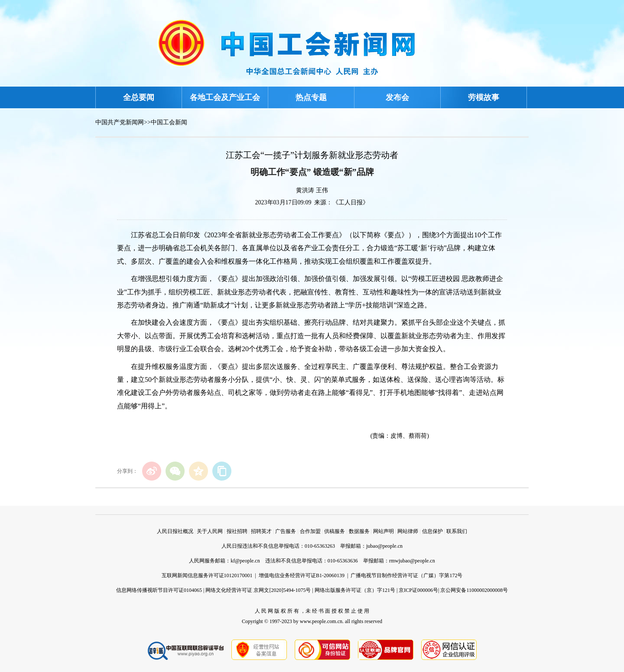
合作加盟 (310, 531)
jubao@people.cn (384, 546)
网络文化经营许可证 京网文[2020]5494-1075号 (258, 590)
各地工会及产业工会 (225, 97)
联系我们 (457, 531)
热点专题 (311, 97)
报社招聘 (237, 531)
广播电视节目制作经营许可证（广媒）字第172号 (406, 575)
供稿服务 (335, 531)
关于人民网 (210, 531)
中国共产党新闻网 (120, 122)
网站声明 (383, 531)
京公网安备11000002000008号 (474, 590)
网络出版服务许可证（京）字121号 (355, 590)
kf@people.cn (245, 561)
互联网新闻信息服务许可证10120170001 (207, 575)
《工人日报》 (351, 202)
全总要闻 (139, 97)
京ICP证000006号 (418, 590)
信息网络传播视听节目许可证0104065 (159, 590)
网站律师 (408, 531)
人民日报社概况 (175, 531)
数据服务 (359, 531)
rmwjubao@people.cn (412, 561)
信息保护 (432, 531)
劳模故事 (484, 97)
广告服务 (286, 531)
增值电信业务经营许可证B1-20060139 (302, 575)
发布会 (397, 97)
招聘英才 (261, 531)
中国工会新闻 (169, 122)
